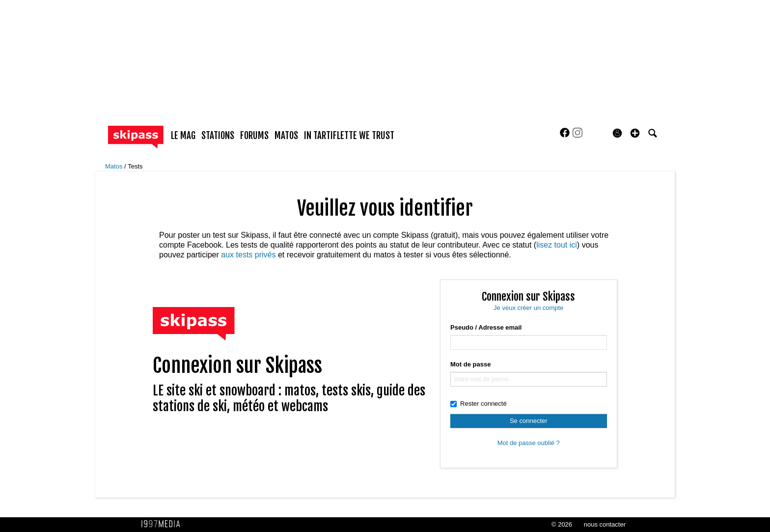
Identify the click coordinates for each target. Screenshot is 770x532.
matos (286, 136)
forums (254, 136)
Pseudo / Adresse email (486, 327)
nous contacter (605, 524)
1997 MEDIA (164, 524)
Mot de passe (470, 364)
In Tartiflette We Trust (349, 136)
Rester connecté (479, 404)
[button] (635, 133)
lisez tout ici (557, 245)
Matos (115, 166)
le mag (183, 136)
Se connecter (529, 421)
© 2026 (562, 524)
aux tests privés (248, 255)
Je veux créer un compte (528, 308)
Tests (135, 166)
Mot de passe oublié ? (529, 443)
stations (218, 136)
